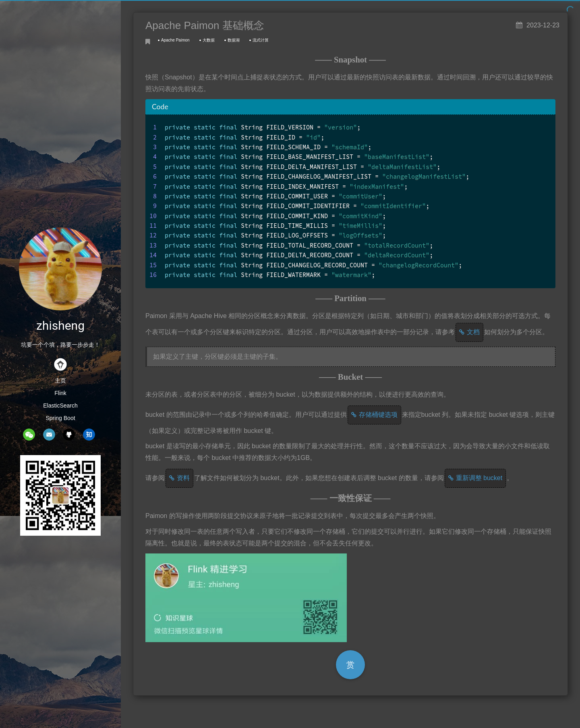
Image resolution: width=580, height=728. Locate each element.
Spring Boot (60, 418)
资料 (183, 478)
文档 (473, 332)
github (69, 435)
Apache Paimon (175, 40)
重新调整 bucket (479, 478)
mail (49, 435)
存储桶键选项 (378, 415)
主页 (60, 381)
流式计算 (261, 40)
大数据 (209, 40)
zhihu (89, 435)
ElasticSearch (60, 406)
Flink (60, 393)
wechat (29, 435)
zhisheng (60, 326)
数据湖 (234, 40)
